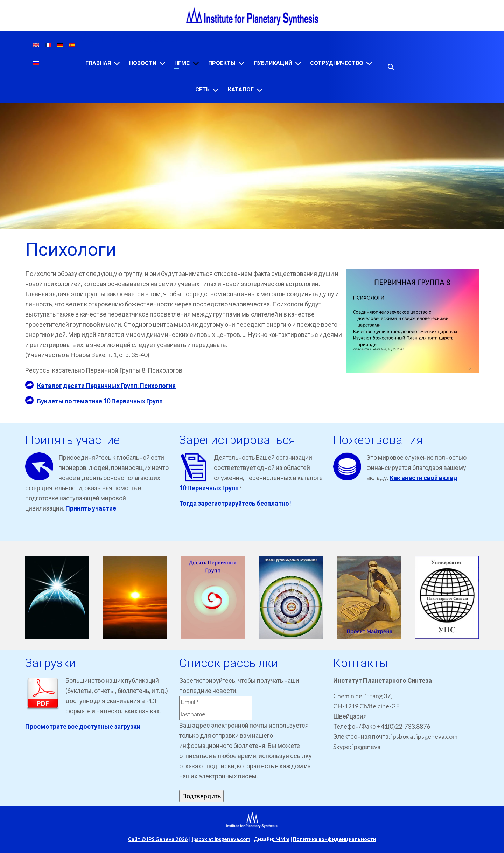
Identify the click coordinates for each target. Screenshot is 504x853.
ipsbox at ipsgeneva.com (221, 839)
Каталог (241, 89)
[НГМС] (196, 63)
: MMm (281, 839)
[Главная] (117, 63)
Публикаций (273, 63)
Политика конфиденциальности (335, 839)
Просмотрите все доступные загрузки (83, 726)
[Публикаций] (298, 63)
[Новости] (162, 63)
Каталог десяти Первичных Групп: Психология (106, 386)
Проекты (222, 63)
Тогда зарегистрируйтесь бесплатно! (235, 503)
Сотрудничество (337, 63)
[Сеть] (216, 90)
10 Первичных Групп (209, 488)
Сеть (202, 89)
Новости (143, 63)
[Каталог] (260, 90)
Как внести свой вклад (423, 478)
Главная (98, 63)
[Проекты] (241, 63)
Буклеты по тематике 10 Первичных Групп (100, 401)
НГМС (182, 63)
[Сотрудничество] (369, 63)
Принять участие (91, 508)
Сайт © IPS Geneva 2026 (158, 839)
